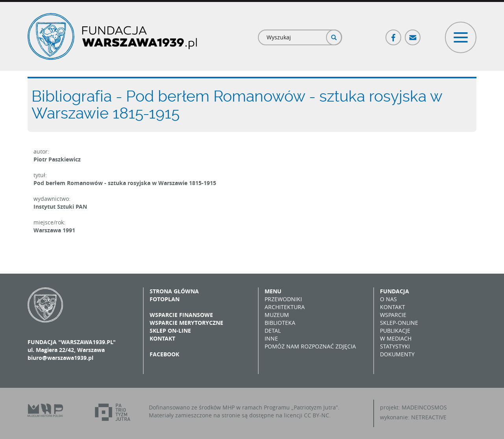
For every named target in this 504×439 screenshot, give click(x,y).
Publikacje (395, 331)
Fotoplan (165, 299)
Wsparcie (393, 315)
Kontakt (162, 338)
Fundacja (395, 291)
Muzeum (277, 315)
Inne (271, 338)
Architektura (285, 307)
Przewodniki (283, 299)
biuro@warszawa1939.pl (60, 358)
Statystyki (395, 346)
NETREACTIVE (429, 417)
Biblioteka (280, 323)
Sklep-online (399, 323)
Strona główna (174, 291)
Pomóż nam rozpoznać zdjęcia (310, 346)
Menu (273, 291)
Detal (273, 331)
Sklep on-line (170, 331)
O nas (388, 299)
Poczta (413, 34)
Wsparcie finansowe (181, 315)
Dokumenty (397, 354)
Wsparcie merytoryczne (186, 323)
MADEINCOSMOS (424, 407)
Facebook (394, 34)
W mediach (396, 338)
